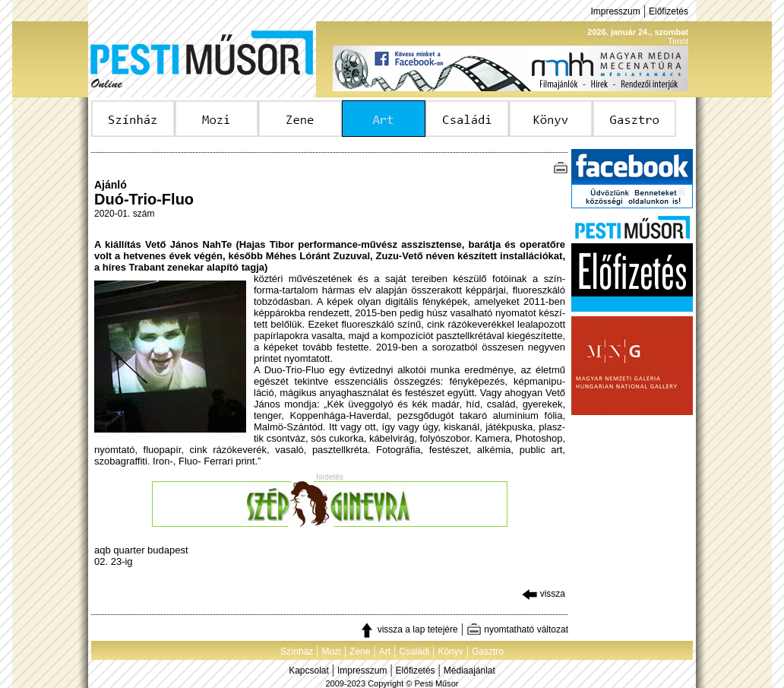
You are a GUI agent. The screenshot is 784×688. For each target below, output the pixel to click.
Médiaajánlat (469, 671)
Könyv (450, 652)
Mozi (332, 652)
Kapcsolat (309, 671)
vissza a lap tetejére (408, 629)
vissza (544, 594)
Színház (297, 652)
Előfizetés (669, 11)
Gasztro (488, 652)
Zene (360, 652)
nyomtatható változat (517, 629)
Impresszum (615, 11)
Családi (414, 652)
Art (385, 652)
